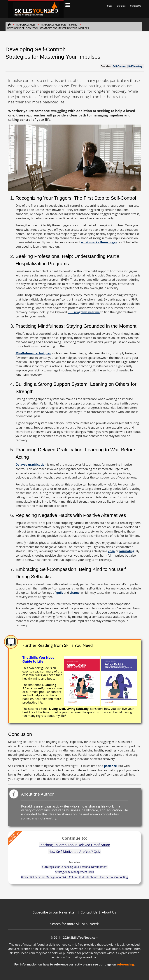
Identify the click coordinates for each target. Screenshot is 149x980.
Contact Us (135, 6)
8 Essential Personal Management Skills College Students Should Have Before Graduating (74, 877)
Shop (110, 6)
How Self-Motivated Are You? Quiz (74, 852)
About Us (109, 912)
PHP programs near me (84, 312)
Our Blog (121, 6)
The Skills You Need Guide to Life (39, 659)
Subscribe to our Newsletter (54, 912)
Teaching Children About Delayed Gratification (74, 845)
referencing (125, 964)
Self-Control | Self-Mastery (128, 66)
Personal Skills (26, 25)
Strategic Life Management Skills (74, 872)
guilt (60, 593)
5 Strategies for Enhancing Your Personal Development (74, 867)
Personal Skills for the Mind (59, 25)
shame (75, 593)
